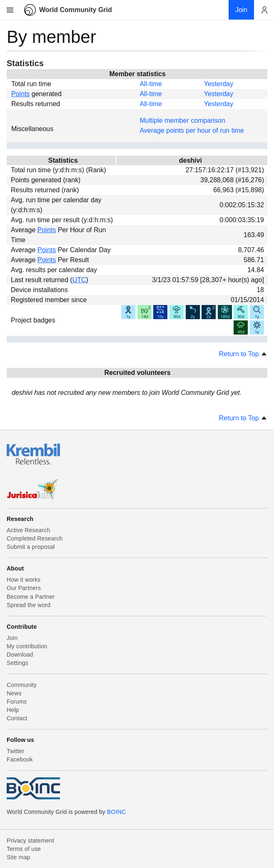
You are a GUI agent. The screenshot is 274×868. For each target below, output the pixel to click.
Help (13, 710)
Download (20, 655)
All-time (151, 84)
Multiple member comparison (182, 120)
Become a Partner (31, 597)
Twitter (15, 751)
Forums (17, 702)
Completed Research (35, 538)
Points (20, 94)
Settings (17, 663)
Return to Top (243, 354)
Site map (19, 857)
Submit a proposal (31, 547)
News (14, 693)
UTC (79, 280)
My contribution (27, 646)
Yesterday (219, 84)
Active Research (28, 530)
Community (22, 685)
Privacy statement (30, 841)
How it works (24, 580)
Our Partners (24, 588)
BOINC (116, 812)
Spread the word (29, 605)
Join (12, 638)
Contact (17, 718)
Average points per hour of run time (192, 130)
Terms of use (24, 849)
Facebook (20, 759)
